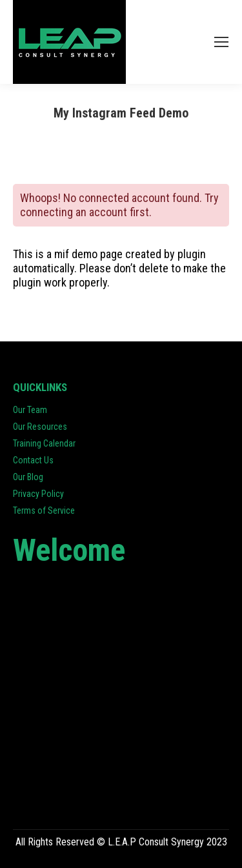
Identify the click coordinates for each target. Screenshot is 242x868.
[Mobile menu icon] (221, 42)
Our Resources (40, 427)
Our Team (30, 410)
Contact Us (33, 460)
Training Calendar (44, 443)
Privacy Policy (38, 494)
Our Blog (28, 477)
